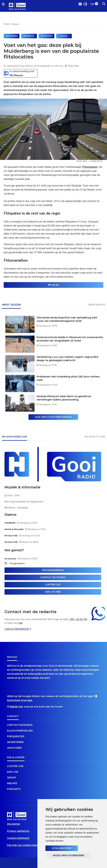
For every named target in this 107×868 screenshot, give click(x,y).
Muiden (64, 36)
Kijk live (13, 772)
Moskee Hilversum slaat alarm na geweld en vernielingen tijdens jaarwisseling (64, 398)
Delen (54, 285)
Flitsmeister (90, 167)
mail (20, 623)
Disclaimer (14, 824)
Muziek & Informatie (22, 487)
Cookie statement (18, 838)
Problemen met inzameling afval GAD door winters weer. (68, 378)
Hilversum (29, 36)
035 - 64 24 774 (78, 619)
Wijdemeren (47, 36)
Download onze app (20, 700)
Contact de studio (53, 577)
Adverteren (15, 742)
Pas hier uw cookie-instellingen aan (29, 845)
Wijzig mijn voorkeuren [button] (68, 855)
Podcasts (14, 789)
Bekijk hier (17, 707)
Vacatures (14, 748)
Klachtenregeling (20, 731)
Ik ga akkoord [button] (62, 848)
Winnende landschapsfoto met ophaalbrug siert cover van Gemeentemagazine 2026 (67, 319)
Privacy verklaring (18, 831)
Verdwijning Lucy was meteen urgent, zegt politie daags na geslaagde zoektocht (67, 359)
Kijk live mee (53, 592)
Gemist (12, 778)
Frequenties (16, 736)
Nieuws (15, 24)
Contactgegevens (20, 725)
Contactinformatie (18, 629)
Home (6, 24)
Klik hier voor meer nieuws (53, 417)
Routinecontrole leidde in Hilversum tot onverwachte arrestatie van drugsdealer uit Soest (70, 339)
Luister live (53, 585)
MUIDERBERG (12, 36)
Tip (94, 5)
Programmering (53, 570)
